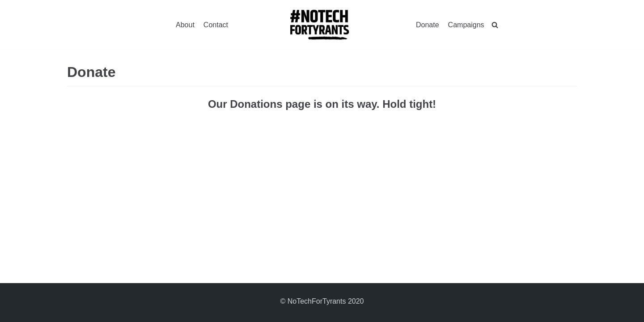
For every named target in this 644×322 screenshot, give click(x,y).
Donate (428, 25)
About (185, 25)
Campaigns (466, 25)
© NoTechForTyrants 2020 (322, 301)
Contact (216, 25)
